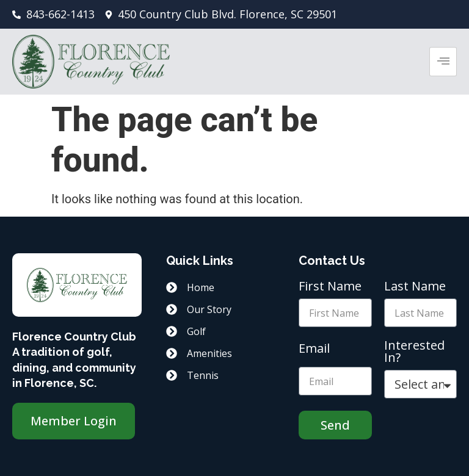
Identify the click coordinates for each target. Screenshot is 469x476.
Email (314, 349)
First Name (330, 287)
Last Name (415, 287)
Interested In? (414, 352)
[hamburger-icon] (443, 62)
